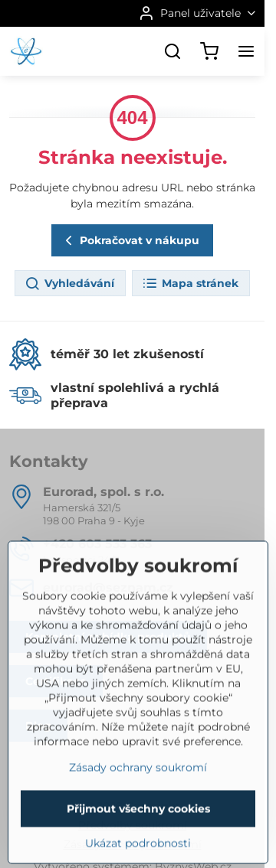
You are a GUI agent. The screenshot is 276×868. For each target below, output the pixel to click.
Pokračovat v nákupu (130, 241)
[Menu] (246, 51)
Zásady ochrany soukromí (138, 810)
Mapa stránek (190, 284)
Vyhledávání (69, 284)
